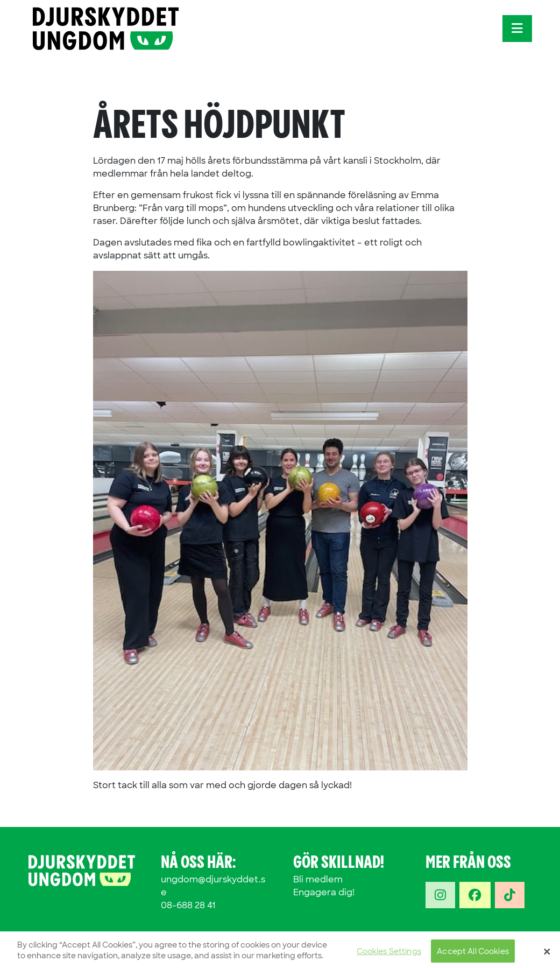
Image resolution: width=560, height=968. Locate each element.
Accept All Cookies (473, 955)
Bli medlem (318, 879)
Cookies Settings (389, 955)
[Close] (547, 955)
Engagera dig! (324, 892)
